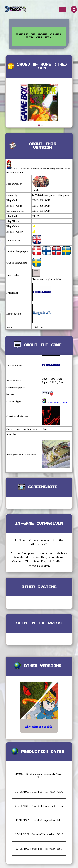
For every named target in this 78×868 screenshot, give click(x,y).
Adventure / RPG (58, 402)
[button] (39, 125)
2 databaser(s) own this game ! (53, 195)
